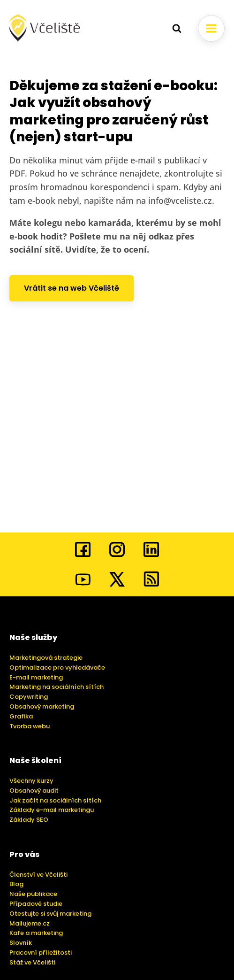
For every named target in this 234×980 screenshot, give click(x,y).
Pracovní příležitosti (41, 953)
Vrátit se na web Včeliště (72, 288)
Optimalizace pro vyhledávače (57, 667)
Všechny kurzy (31, 781)
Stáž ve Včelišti (32, 962)
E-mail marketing (36, 677)
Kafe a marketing (36, 933)
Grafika (21, 716)
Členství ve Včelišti (38, 875)
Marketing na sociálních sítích (57, 687)
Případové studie (36, 904)
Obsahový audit (34, 791)
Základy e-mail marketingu (52, 810)
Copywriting (29, 697)
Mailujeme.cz (30, 923)
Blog (16, 884)
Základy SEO (29, 820)
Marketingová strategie (46, 658)
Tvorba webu (30, 726)
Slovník (21, 943)
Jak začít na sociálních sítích (55, 800)
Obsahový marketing (42, 706)
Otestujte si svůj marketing (50, 914)
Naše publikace (33, 894)
